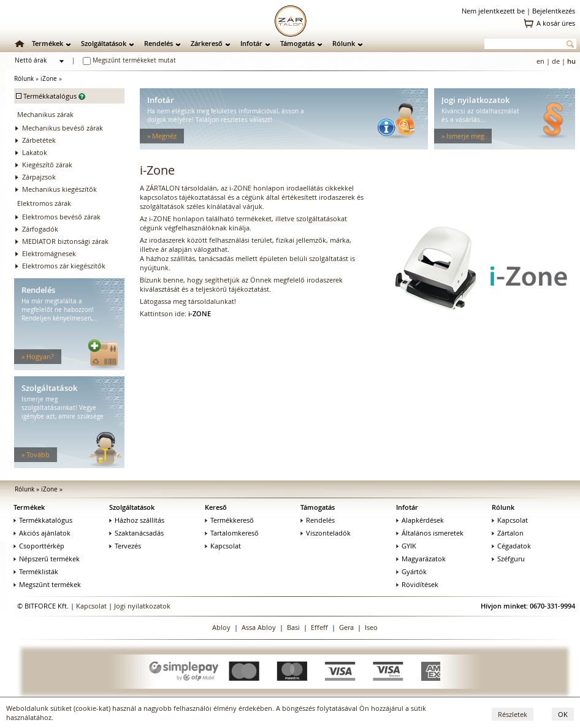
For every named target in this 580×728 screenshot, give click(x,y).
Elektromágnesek (49, 253)
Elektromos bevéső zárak (61, 217)
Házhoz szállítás (137, 520)
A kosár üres (556, 23)
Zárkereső (207, 43)
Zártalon (508, 533)
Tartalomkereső (232, 533)
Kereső (216, 507)
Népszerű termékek (47, 559)
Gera (346, 627)
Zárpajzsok (39, 177)
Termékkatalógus (43, 520)
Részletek (513, 714)
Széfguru (508, 559)
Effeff (319, 627)
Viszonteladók (326, 533)
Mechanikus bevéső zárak (63, 128)
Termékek (48, 43)
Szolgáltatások (104, 43)
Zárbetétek (39, 140)
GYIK (406, 546)
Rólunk (344, 43)
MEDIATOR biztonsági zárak (65, 241)
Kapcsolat (223, 546)
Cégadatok (511, 546)
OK (563, 714)
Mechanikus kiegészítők (59, 189)
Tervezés (125, 546)
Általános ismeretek (430, 533)
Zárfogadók (40, 229)
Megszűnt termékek (47, 584)
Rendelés (158, 43)
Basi (293, 627)
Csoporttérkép (39, 546)
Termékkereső (229, 520)
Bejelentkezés (554, 11)
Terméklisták (36, 571)
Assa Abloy (259, 627)
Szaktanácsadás (136, 533)
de (556, 61)
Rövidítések (417, 584)
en (540, 61)
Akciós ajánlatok (42, 533)
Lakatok (35, 152)
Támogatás (297, 43)
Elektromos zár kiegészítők (64, 266)
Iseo (371, 627)
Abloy (221, 627)
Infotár (251, 43)
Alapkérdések (420, 520)
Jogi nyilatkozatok (142, 606)
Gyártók (411, 571)
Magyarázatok (421, 559)
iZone (49, 79)
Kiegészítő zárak (47, 165)
